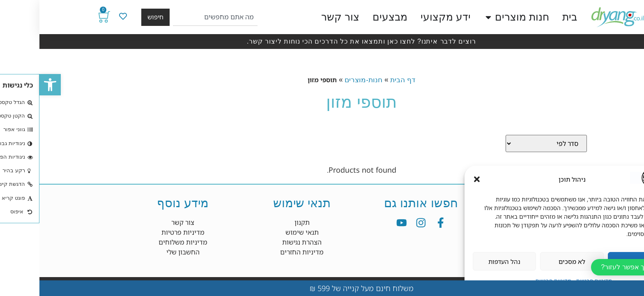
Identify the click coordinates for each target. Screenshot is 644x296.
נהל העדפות (465, 261)
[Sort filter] (507, 143)
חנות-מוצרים (324, 80)
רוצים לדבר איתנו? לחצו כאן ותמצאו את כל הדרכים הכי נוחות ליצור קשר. (322, 41)
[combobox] (176, 17)
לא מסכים (532, 261)
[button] (11, 85)
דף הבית (363, 80)
